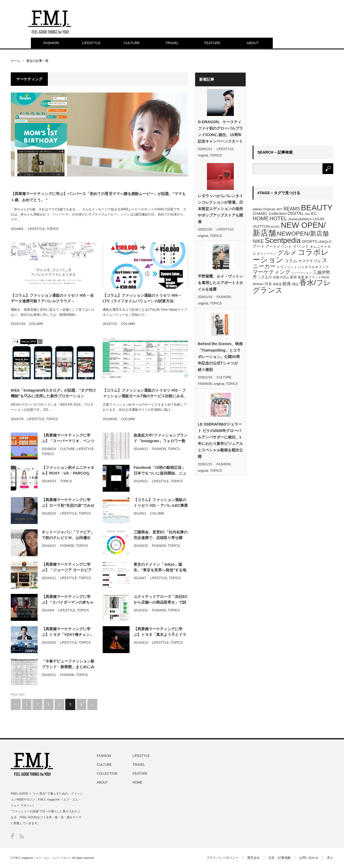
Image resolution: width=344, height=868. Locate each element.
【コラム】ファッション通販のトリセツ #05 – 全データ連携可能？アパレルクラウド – (52, 298)
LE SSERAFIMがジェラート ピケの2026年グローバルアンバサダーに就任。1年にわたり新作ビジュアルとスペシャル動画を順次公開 (220, 440)
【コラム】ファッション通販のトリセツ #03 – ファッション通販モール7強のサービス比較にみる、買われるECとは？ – (145, 394)
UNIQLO (325, 242)
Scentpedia (283, 240)
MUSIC (275, 227)
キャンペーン (267, 254)
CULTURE (132, 43)
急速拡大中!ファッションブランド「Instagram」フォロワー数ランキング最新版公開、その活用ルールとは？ (161, 438)
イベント (301, 246)
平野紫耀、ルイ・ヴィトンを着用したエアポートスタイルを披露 (220, 283)
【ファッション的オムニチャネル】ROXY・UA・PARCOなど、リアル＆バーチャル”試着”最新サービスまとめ (68, 471)
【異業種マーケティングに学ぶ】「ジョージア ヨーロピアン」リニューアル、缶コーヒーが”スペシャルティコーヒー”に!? (68, 568)
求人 (330, 858)
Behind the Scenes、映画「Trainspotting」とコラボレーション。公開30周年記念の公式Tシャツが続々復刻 (220, 357)
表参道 (277, 284)
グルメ (287, 253)
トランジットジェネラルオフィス (303, 267)
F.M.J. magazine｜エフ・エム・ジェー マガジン (42, 858)
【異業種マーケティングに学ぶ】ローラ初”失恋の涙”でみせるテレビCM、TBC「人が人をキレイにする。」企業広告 (68, 503)
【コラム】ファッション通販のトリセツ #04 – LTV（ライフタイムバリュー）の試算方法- (142, 298)
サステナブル (310, 261)
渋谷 (268, 284)
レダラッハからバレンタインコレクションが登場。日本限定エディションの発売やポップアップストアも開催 (220, 209)
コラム (291, 261)
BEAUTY (317, 208)
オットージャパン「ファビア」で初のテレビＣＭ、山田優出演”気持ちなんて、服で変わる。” (68, 535)
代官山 (284, 277)
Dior (308, 214)
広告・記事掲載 (279, 858)
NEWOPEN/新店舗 (303, 233)
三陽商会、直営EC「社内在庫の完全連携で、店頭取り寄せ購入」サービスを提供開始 (161, 535)
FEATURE (212, 43)
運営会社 (253, 858)
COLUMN (36, 324)
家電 (301, 277)
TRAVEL (172, 43)
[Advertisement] (293, 106)
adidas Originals (264, 209)
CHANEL (260, 214)
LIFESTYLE (92, 43)
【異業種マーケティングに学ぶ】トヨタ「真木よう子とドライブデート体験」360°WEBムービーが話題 (161, 632)
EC (314, 213)
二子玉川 (265, 277)
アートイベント (279, 246)
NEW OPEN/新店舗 (289, 229)
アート (259, 246)
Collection (278, 213)
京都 (276, 277)
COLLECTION (107, 774)
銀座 (287, 284)
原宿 (293, 277)
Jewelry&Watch (300, 219)
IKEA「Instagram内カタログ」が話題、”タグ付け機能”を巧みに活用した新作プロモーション (53, 393)
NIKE (258, 241)
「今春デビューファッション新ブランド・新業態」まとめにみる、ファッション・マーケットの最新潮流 (68, 664)
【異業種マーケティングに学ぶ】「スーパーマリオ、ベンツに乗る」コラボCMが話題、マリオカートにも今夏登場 (68, 438)
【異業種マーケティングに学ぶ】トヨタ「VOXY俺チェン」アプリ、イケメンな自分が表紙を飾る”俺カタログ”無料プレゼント (68, 632)
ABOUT (253, 43)
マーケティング (271, 272)
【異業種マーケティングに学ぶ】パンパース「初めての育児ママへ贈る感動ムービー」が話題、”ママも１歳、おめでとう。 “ (98, 197)
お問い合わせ (309, 858)
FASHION (51, 43)
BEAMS (292, 209)
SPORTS (309, 242)
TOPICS (52, 229)
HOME (261, 218)
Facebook (12, 836)
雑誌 (295, 284)
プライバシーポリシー (223, 858)
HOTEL (278, 218)
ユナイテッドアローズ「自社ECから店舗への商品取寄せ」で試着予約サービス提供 (161, 600)
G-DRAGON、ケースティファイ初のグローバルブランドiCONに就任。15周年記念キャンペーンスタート (220, 132)
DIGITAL (296, 213)
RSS (22, 836)
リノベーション (301, 273)
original (203, 155)
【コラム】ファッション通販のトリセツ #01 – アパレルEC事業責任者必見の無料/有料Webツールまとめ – (161, 503)
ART (279, 209)
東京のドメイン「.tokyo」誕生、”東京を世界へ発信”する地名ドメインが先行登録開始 (160, 568)
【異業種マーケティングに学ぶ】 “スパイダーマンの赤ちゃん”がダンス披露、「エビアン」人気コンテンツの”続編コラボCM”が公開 (69, 600)
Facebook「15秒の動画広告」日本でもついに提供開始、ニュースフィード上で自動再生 (160, 471)
